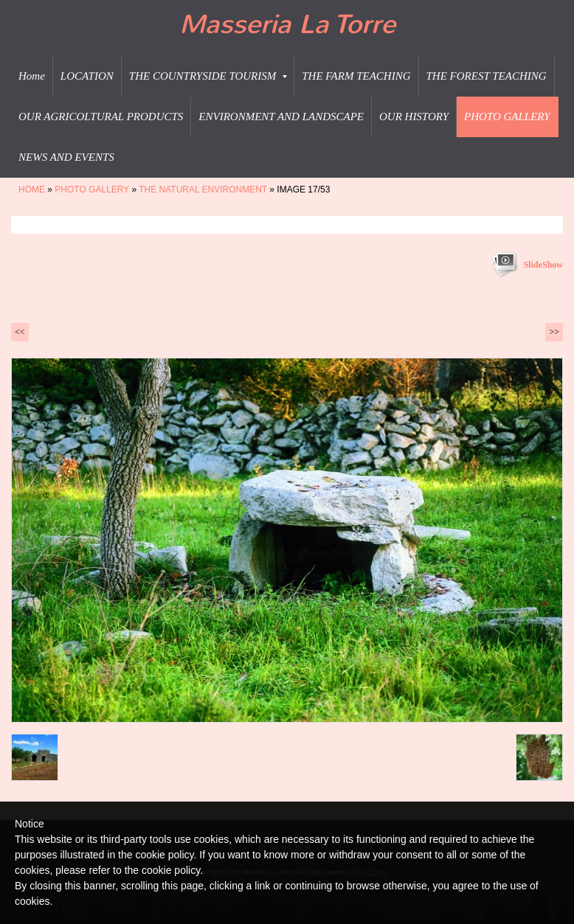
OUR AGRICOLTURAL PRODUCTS (101, 117)
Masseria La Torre (287, 24)
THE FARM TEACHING (356, 76)
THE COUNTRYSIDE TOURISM (208, 76)
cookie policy (171, 870)
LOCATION (87, 76)
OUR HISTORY (414, 117)
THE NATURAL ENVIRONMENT (203, 190)
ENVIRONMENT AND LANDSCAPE (281, 117)
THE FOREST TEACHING (487, 76)
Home (32, 76)
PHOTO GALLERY (507, 117)
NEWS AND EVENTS (66, 157)
